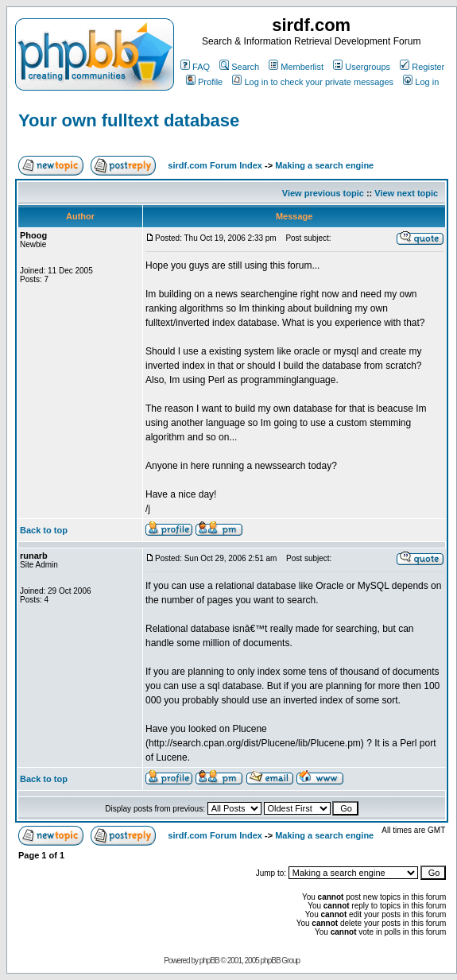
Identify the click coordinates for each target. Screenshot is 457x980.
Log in (421, 82)
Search (239, 67)
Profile (204, 82)
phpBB (209, 961)
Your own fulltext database (129, 120)
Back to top (44, 530)
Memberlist (296, 67)
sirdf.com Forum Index (215, 165)
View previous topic (323, 193)
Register (422, 67)
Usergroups (362, 67)
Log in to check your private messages (313, 82)
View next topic (406, 193)
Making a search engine (324, 165)
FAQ (195, 67)
